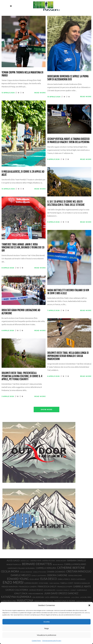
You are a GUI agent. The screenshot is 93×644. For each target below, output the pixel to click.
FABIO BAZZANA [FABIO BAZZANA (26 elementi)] (54, 583)
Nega (47, 628)
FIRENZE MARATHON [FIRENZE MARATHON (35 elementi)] (10, 587)
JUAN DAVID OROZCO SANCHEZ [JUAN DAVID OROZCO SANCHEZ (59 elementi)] (61, 593)
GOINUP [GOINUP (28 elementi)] (73, 590)
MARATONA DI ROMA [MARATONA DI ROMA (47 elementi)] (65, 601)
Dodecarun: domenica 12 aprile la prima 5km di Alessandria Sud (68, 78)
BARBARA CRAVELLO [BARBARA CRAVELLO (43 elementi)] (77, 561)
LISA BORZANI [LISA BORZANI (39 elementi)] (38, 597)
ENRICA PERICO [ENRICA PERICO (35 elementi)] (64, 579)
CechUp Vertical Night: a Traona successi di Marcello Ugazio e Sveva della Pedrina (68, 140)
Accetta (46, 622)
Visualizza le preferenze (46, 635)
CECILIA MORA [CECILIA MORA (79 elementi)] (10, 571)
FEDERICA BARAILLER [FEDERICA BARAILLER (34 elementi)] (82, 583)
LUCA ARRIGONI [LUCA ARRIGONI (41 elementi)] (51, 597)
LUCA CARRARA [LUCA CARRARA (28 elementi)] (65, 597)
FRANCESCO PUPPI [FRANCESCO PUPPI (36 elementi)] (65, 587)
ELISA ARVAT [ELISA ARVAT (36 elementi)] (35, 579)
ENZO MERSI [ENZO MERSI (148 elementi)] (13, 583)
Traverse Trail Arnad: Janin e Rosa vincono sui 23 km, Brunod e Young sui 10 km (23, 247)
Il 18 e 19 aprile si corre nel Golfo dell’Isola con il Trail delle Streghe (66, 203)
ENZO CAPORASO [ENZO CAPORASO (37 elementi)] (78, 579)
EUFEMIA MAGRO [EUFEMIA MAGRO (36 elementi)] (31, 583)
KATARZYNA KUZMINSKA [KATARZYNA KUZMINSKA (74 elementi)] (16, 597)
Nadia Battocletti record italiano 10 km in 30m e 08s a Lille (68, 292)
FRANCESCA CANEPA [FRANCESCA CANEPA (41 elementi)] (28, 587)
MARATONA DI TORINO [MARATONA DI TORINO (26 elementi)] (84, 601)
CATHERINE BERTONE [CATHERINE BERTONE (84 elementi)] (71, 568)
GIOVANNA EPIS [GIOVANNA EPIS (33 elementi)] (50, 590)
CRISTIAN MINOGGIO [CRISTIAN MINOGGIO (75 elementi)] (79, 571)
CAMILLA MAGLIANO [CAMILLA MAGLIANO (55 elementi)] (75, 564)
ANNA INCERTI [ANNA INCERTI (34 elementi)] (61, 561)
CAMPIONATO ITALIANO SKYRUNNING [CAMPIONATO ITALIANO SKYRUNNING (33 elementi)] (21, 568)
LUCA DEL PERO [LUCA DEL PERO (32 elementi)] (86, 597)
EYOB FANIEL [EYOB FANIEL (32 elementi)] (44, 583)
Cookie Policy (36, 641)
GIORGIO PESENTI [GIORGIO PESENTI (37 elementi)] (36, 590)
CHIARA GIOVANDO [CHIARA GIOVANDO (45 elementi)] (56, 572)
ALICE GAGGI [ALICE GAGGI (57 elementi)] (13, 560)
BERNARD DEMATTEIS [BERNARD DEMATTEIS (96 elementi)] (37, 564)
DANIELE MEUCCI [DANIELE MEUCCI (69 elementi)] (21, 575)
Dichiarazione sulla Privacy (52, 641)
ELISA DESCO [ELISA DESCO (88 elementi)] (49, 579)
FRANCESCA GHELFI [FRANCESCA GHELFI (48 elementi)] (47, 586)
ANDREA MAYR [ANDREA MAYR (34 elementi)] (36, 561)
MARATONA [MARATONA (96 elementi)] (25, 600)
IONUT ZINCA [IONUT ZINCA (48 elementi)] (21, 593)
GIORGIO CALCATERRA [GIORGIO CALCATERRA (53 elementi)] (17, 590)
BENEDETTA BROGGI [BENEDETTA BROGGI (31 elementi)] (14, 564)
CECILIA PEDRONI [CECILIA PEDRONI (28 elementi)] (26, 572)
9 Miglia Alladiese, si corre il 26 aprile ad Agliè (23, 173)
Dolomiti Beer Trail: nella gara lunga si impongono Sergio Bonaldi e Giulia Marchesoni (68, 356)
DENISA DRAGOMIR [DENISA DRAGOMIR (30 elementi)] (75, 575)
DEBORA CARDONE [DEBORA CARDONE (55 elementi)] (57, 575)
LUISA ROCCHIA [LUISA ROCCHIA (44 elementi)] (9, 601)
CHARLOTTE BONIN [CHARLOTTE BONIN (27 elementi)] (39, 572)
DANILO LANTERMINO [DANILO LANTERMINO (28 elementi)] (39, 576)
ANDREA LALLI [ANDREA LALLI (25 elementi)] (25, 561)
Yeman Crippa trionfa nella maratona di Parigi (22, 74)
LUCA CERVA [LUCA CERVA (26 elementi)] (75, 597)
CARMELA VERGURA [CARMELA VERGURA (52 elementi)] (46, 568)
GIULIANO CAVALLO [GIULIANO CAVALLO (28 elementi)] (63, 590)
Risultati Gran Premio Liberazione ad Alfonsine (21, 312)
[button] (89, 605)
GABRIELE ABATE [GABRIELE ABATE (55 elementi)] (82, 586)
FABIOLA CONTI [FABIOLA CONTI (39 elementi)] (67, 583)
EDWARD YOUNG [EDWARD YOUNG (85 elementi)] (18, 579)
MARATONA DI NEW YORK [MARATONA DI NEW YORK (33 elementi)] (44, 601)
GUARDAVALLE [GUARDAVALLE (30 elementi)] (82, 590)
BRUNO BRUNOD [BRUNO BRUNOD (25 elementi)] (58, 565)
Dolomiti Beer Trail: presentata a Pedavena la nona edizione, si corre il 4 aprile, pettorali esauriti (22, 376)
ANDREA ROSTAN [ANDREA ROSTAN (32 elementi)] (49, 561)
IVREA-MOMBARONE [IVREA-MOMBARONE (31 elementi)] (36, 594)
